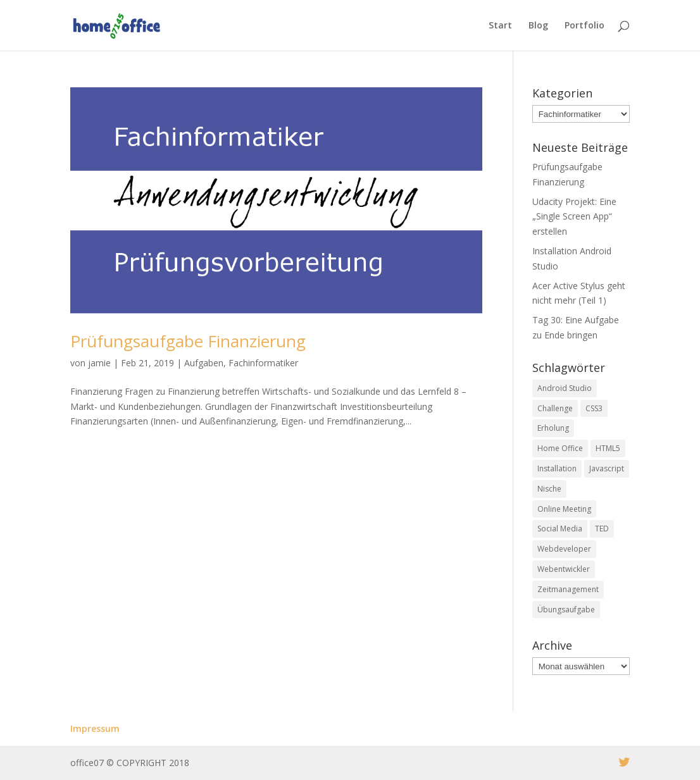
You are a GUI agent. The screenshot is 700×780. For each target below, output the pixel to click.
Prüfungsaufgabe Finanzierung (188, 341)
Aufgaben (204, 363)
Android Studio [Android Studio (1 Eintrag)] (565, 388)
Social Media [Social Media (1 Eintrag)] (560, 529)
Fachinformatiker (263, 363)
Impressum (95, 728)
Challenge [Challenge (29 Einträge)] (555, 408)
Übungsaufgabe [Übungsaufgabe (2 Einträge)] (566, 610)
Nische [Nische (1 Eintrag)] (549, 489)
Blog (538, 26)
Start (500, 26)
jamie (99, 363)
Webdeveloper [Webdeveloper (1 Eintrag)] (564, 549)
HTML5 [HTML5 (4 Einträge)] (608, 448)
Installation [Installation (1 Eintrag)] (557, 468)
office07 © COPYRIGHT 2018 (130, 763)
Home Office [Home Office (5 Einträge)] (560, 448)
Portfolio (584, 26)
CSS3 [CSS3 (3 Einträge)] (594, 408)
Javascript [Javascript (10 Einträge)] (607, 468)
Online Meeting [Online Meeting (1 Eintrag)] (564, 509)
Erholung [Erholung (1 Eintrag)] (553, 428)
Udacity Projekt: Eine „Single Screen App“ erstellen (574, 217)
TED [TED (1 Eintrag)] (602, 529)
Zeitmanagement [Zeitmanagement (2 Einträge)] (568, 589)
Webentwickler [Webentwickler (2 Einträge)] (564, 569)
